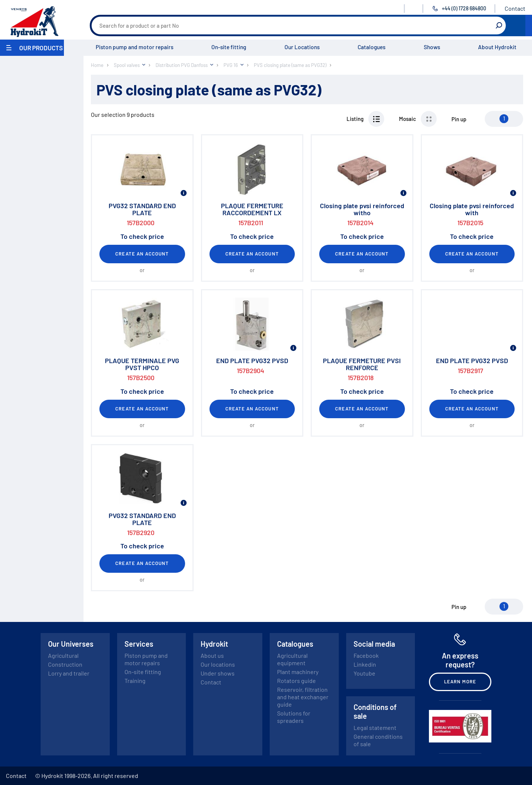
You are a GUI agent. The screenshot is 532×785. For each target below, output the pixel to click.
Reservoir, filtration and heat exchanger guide (303, 697)
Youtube (364, 673)
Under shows (218, 673)
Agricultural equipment (292, 659)
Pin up (459, 119)
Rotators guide (296, 681)
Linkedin (365, 664)
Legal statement (375, 728)
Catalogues (371, 47)
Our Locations (302, 47)
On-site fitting (229, 47)
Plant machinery (298, 672)
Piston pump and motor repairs (134, 47)
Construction (65, 664)
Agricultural (63, 655)
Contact (515, 8)
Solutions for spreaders (294, 717)
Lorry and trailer (69, 673)
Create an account (142, 254)
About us (212, 655)
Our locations (218, 664)
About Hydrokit (497, 47)
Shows (432, 47)
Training (135, 681)
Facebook (366, 655)
